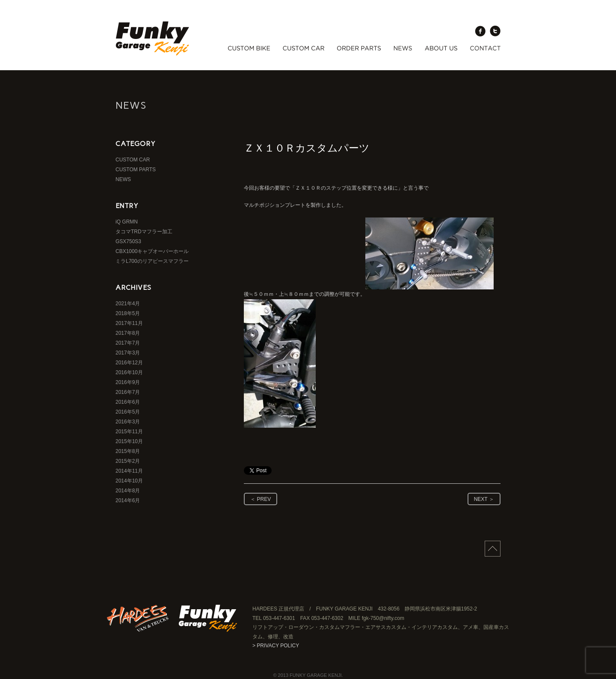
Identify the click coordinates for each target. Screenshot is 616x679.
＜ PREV (261, 499)
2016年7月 (128, 392)
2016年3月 (128, 422)
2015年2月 (128, 461)
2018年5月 (128, 313)
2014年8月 (128, 491)
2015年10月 (129, 441)
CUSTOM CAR (133, 160)
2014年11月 (129, 471)
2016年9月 (128, 382)
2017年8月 (128, 333)
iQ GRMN (127, 222)
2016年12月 (129, 363)
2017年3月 (128, 353)
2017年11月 (129, 323)
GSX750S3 (128, 241)
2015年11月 (129, 432)
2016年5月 (128, 412)
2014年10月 (129, 481)
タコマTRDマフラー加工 (144, 232)
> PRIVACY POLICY (276, 646)
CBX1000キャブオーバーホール (152, 251)
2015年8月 (128, 451)
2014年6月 (128, 500)
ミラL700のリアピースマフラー (152, 261)
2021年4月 (128, 304)
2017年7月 (128, 343)
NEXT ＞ (484, 499)
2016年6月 (128, 402)
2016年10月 (129, 372)
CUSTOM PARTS (136, 170)
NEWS (123, 179)
